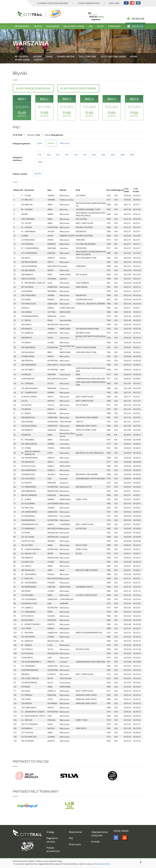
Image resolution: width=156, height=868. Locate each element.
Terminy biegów (66, 56)
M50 (132, 155)
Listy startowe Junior (113, 56)
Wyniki (134, 56)
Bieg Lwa (114, 3)
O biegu (50, 832)
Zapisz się (135, 26)
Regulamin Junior (74, 26)
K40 (67, 155)
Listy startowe (88, 56)
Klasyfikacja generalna (33, 88)
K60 (85, 155)
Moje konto (75, 844)
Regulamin (53, 26)
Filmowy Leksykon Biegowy (53, 3)
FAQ (91, 26)
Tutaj (15, 864)
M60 (40, 162)
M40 (123, 155)
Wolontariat (75, 832)
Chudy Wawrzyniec (89, 3)
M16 (94, 155)
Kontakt (39, 60)
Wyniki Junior (22, 60)
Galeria (37, 56)
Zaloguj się (136, 18)
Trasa (49, 56)
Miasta (38, 26)
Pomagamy (114, 26)
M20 (103, 155)
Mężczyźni (65, 143)
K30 (58, 155)
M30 (113, 155)
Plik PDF (38, 174)
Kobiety (51, 143)
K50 (76, 155)
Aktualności (22, 26)
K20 (49, 155)
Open (40, 143)
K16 (40, 155)
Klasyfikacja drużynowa (78, 88)
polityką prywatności (101, 864)
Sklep (100, 26)
